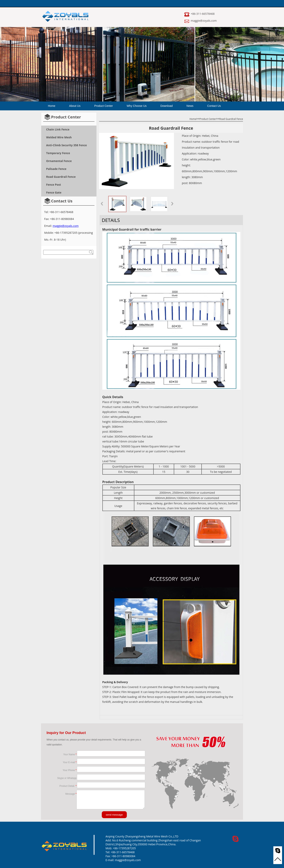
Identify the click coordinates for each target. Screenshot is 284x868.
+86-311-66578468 (203, 14)
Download (166, 106)
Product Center (104, 106)
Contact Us (214, 106)
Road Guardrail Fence (231, 119)
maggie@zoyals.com (204, 21)
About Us (75, 106)
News (190, 106)
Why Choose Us (137, 106)
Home (52, 106)
